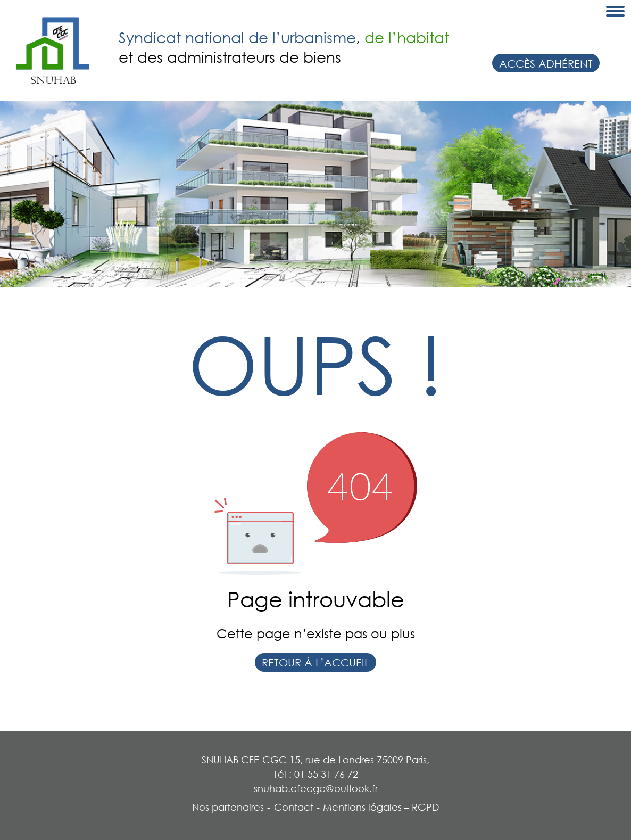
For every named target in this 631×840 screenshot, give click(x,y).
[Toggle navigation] (615, 11)
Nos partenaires (228, 807)
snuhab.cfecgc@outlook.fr (316, 788)
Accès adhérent (546, 63)
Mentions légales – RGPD (381, 807)
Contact (294, 807)
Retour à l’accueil (315, 662)
